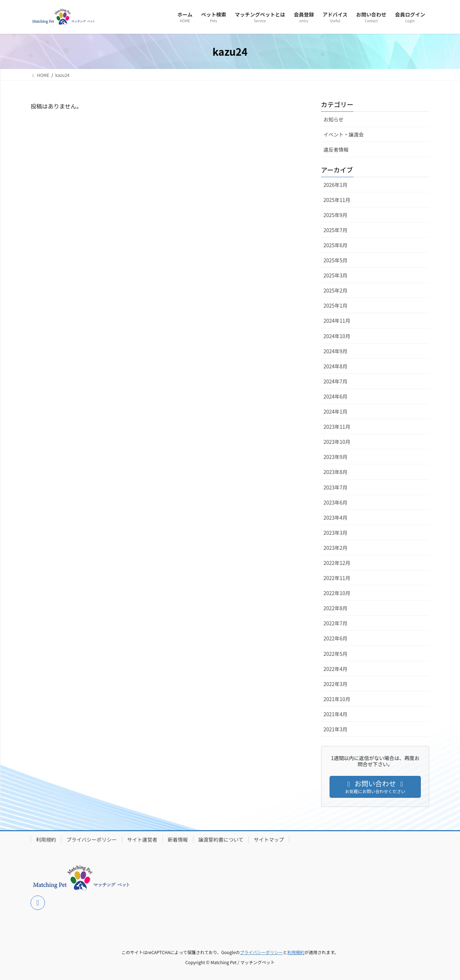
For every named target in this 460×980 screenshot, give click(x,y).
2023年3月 (335, 533)
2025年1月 (335, 305)
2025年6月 (335, 245)
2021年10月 (337, 699)
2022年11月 (337, 578)
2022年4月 (335, 669)
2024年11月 (337, 321)
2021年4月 (335, 714)
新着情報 (178, 839)
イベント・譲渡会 (344, 134)
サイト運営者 (142, 839)
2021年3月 (335, 729)
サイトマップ (269, 839)
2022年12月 (337, 563)
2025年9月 (335, 215)
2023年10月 (337, 442)
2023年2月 (335, 548)
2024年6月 (335, 396)
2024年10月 (337, 336)
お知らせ (333, 119)
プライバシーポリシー (92, 839)
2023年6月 (335, 502)
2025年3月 (335, 275)
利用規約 (46, 839)
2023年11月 (337, 427)
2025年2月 (335, 290)
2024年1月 (335, 411)
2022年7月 (335, 623)
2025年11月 (337, 200)
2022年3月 (335, 684)
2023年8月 (335, 472)
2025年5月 (335, 260)
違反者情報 (336, 149)
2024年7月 (335, 381)
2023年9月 (335, 457)
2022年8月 (335, 608)
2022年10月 (337, 593)
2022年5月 (335, 654)
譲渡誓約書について (221, 839)
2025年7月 (335, 230)
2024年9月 (335, 351)
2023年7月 (335, 487)
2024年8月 (335, 366)
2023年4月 (335, 517)
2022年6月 (335, 638)
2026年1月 (335, 185)
